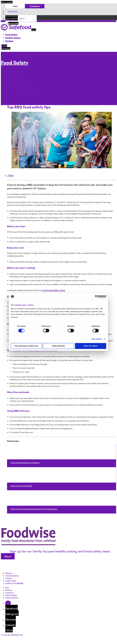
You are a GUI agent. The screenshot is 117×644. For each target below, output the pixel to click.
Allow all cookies (91, 346)
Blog (7, 587)
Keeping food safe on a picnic (29, 87)
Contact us (10, 592)
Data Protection (12, 598)
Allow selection (58, 346)
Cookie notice (11, 581)
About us (9, 573)
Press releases (11, 595)
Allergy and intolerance (18, 82)
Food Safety (15, 62)
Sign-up (8, 556)
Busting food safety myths (19, 97)
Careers (9, 578)
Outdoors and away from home (22, 84)
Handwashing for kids (18, 99)
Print (10, 175)
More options (7, 67)
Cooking (12, 74)
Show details (97, 339)
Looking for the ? (15, 583)
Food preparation (16, 71)
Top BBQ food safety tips (27, 89)
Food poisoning (15, 79)
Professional (35, 6)
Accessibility (13, 11)
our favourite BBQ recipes (54, 290)
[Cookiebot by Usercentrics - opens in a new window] (97, 297)
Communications (12, 576)
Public (15, 6)
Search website (11, 18)
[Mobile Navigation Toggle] (3, 47)
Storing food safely (16, 77)
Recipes (9, 41)
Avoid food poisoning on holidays (30, 92)
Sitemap (9, 590)
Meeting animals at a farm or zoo (30, 94)
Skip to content (7, 2)
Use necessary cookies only (26, 346)
